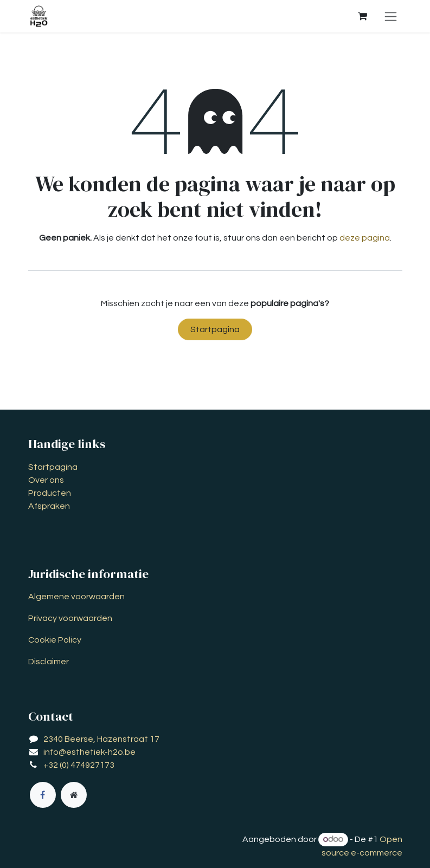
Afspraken (49, 506)
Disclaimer (49, 662)
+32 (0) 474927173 (79, 765)
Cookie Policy (55, 640)
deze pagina (365, 238)
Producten (50, 493)
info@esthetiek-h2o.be (89, 752)
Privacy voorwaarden (70, 618)
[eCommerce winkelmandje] (363, 16)
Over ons (46, 480)
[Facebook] (43, 795)
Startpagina (215, 329)
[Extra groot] (74, 795)
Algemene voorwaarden (76, 597)
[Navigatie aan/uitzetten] (391, 16)
